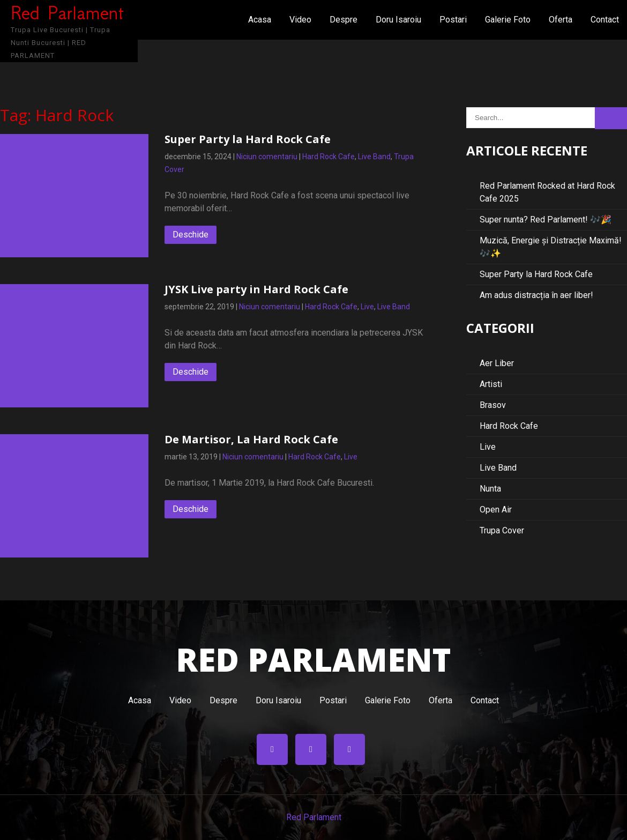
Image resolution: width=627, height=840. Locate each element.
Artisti (491, 384)
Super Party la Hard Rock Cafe (248, 139)
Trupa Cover (502, 530)
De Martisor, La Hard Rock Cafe (251, 439)
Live (367, 307)
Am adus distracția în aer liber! (536, 295)
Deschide (191, 235)
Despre (344, 20)
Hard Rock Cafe (329, 157)
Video (300, 20)
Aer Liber (497, 363)
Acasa (260, 20)
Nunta (490, 489)
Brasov (493, 405)
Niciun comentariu (267, 157)
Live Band (374, 157)
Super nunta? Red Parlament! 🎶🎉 (546, 220)
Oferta (561, 20)
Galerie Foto (508, 20)
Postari (453, 20)
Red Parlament (314, 817)
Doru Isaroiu (398, 20)
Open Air (496, 510)
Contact (605, 20)
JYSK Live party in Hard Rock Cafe (256, 289)
